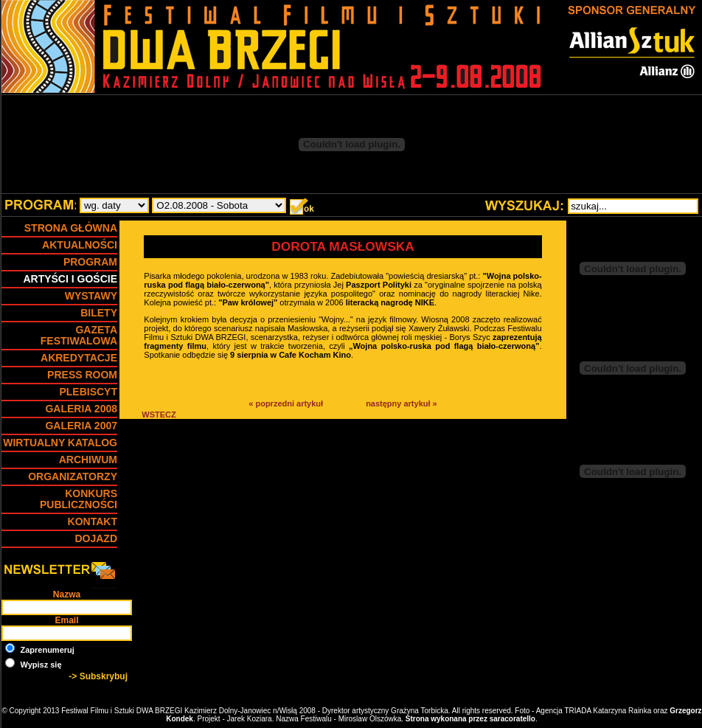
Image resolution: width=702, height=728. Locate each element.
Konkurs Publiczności (79, 499)
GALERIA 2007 (81, 426)
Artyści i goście (70, 279)
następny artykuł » (402, 403)
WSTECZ (159, 415)
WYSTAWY (91, 296)
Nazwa (67, 594)
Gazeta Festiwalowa (79, 335)
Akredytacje (79, 358)
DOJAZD (96, 538)
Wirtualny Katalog (60, 443)
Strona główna (71, 228)
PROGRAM (90, 262)
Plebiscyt (88, 392)
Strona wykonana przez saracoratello (470, 719)
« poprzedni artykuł (286, 403)
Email (66, 620)
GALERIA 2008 (81, 409)
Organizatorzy (73, 476)
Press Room (82, 375)
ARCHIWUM (88, 460)
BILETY (99, 313)
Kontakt (93, 521)
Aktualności (80, 245)
